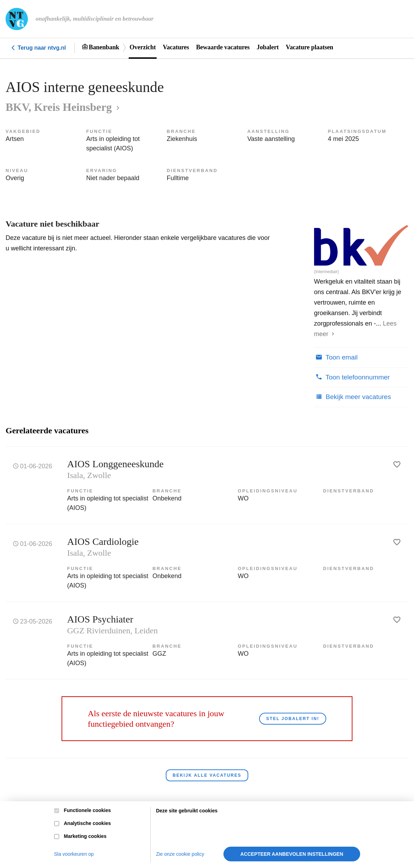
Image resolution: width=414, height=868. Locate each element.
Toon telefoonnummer (352, 377)
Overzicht (142, 47)
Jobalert (268, 47)
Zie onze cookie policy (180, 854)
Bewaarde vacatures (223, 47)
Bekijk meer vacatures (352, 397)
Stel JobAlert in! (293, 719)
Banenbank (104, 47)
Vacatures (176, 47)
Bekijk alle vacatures (207, 775)
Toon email (336, 357)
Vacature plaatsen (309, 47)
